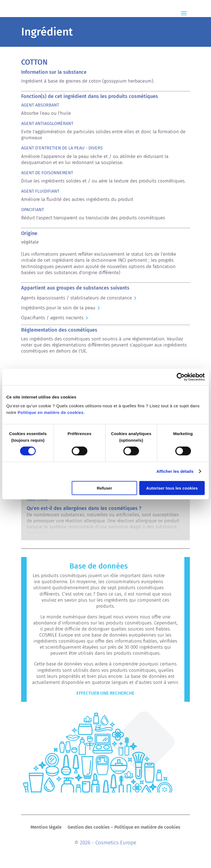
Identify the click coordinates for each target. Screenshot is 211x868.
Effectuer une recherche (105, 693)
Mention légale (46, 828)
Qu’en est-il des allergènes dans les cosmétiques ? (84, 508)
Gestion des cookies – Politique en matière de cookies (124, 828)
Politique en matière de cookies (51, 412)
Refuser (104, 488)
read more (37, 499)
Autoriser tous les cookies (172, 488)
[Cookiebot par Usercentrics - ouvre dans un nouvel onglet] (181, 377)
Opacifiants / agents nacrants (52, 318)
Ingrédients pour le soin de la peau (58, 308)
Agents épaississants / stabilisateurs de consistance (77, 298)
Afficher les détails (175, 471)
